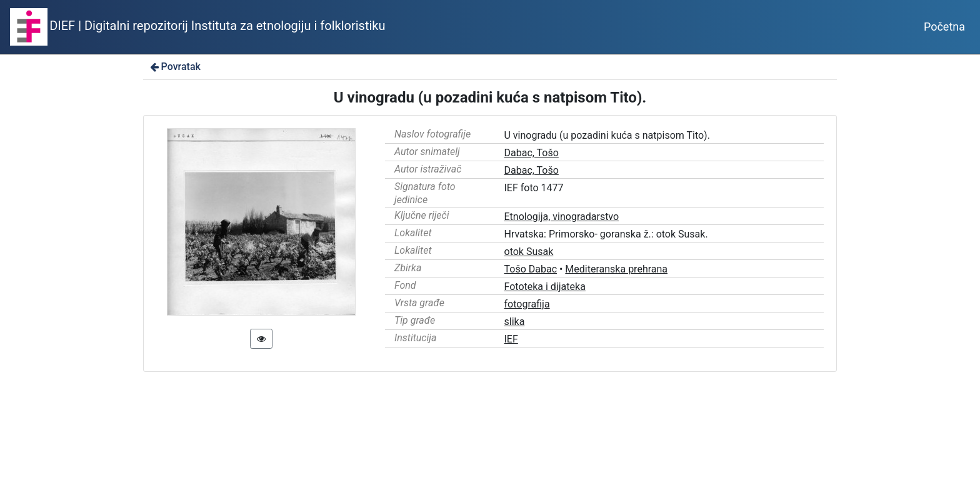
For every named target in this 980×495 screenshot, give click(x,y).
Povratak (174, 67)
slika (515, 322)
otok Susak (529, 252)
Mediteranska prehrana (616, 269)
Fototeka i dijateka (545, 287)
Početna (944, 27)
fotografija (527, 304)
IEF (511, 339)
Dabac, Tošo (532, 153)
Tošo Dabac (531, 269)
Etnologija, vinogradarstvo (562, 217)
